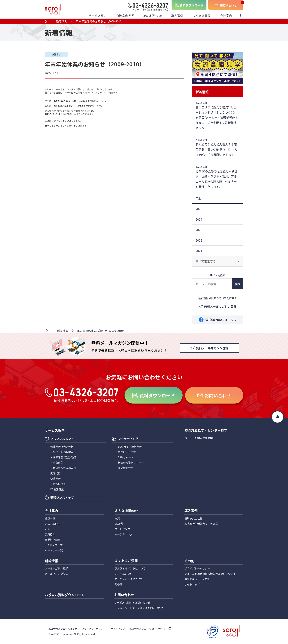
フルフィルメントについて (130, 569)
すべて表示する (206, 261)
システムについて (125, 574)
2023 (199, 230)
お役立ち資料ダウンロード (65, 595)
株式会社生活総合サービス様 (201, 524)
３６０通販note (127, 511)
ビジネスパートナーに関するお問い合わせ (139, 608)
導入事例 (177, 16)
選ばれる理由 (53, 524)
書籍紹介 (50, 535)
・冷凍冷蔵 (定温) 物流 (63, 457)
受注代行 (55, 473)
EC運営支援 (57, 489)
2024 (199, 219)
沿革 (47, 529)
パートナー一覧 (54, 551)
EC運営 (119, 524)
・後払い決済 (58, 484)
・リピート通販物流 (62, 452)
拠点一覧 (50, 519)
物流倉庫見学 (125, 16)
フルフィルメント (62, 439)
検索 (238, 284)
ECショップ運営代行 (130, 447)
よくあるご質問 (126, 561)
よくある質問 (202, 16)
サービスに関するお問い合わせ (132, 603)
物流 (117, 519)
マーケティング (128, 439)
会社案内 (226, 16)
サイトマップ (192, 585)
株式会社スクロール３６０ (63, 629)
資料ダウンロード (191, 5)
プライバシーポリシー (197, 569)
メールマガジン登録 (56, 569)
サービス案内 (98, 16)
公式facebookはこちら (221, 320)
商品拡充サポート (128, 468)
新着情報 (202, 92)
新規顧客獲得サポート (131, 463)
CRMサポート (126, 457)
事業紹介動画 (53, 540)
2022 (199, 240)
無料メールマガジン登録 (220, 306)
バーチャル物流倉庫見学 (199, 438)
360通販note (153, 16)
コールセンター (124, 529)
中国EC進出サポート (130, 452)
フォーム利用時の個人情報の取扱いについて (210, 574)
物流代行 (63, 447)
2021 (199, 251)
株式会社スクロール (148, 629)
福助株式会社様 (193, 519)
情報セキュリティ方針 (197, 579)
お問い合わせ (228, 5)
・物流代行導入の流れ (63, 468)
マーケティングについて (129, 579)
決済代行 (55, 479)
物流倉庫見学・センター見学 (206, 431)
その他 (118, 585)
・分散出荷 (57, 463)
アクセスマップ (54, 545)
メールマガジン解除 (56, 574)
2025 (199, 209)
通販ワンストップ (62, 498)
